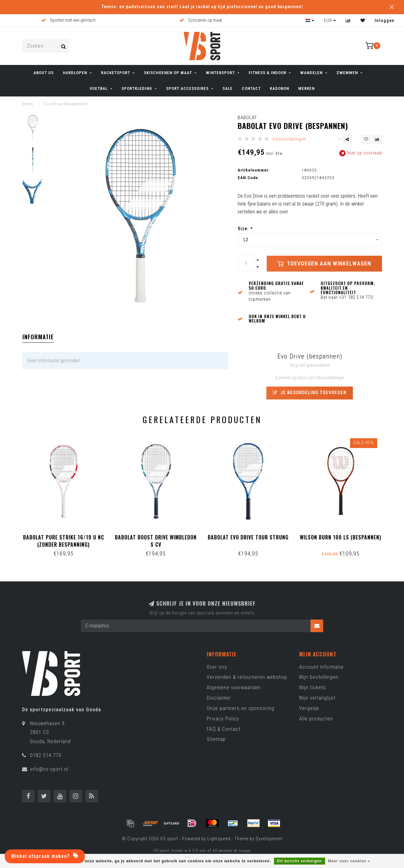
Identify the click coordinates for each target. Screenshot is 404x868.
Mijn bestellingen (319, 677)
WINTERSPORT (220, 73)
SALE (228, 88)
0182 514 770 (46, 755)
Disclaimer (219, 698)
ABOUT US (44, 73)
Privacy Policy (223, 719)
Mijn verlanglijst (317, 698)
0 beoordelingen (289, 139)
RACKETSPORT (116, 73)
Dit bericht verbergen (300, 861)
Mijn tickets (313, 687)
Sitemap (216, 739)
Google (245, 851)
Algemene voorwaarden (234, 687)
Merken (306, 88)
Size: (245, 229)
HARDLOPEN (75, 73)
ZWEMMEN (347, 73)
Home (28, 104)
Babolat (247, 118)
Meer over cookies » (349, 861)
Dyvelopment (269, 839)
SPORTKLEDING (137, 88)
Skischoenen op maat (168, 73)
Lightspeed (219, 839)
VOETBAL (99, 88)
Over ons (217, 667)
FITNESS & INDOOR (267, 73)
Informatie (38, 337)
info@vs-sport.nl (49, 769)
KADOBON (279, 88)
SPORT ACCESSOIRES (187, 88)
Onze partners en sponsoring (241, 708)
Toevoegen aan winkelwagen (324, 264)
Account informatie (321, 667)
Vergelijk (309, 708)
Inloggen (385, 20)
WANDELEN (311, 73)
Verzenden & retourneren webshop (247, 677)
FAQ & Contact (224, 729)
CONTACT (251, 88)
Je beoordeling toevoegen (310, 393)
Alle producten (316, 719)
